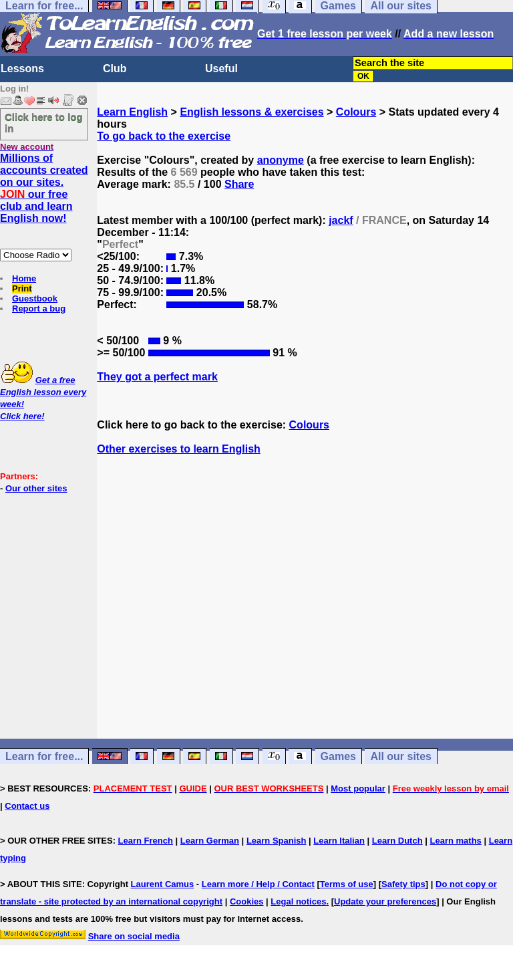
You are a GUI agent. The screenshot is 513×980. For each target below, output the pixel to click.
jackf (341, 220)
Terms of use (347, 884)
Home (24, 278)
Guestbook (35, 298)
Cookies (247, 901)
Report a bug (39, 309)
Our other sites (36, 488)
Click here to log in (44, 122)
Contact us (27, 806)
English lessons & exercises (251, 112)
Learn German (210, 841)
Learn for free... (44, 756)
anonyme (281, 160)
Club (115, 69)
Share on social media (134, 936)
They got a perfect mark (157, 377)
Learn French (146, 841)
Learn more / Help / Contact (258, 884)
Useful (221, 69)
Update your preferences (385, 901)
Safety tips (403, 884)
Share (239, 184)
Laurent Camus (163, 884)
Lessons (22, 69)
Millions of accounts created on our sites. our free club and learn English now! (44, 188)
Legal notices (298, 901)
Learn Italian (339, 841)
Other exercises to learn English (179, 449)
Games (338, 756)
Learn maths (456, 841)
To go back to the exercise (164, 136)
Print (22, 288)
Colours (356, 112)
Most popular (358, 788)
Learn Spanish (277, 841)
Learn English (132, 112)
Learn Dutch (397, 841)
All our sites (401, 756)
